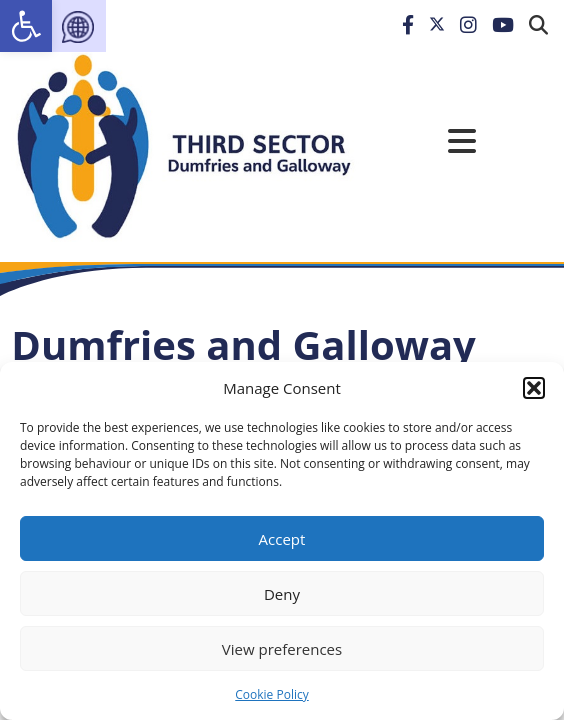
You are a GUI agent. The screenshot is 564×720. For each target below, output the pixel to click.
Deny (282, 594)
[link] (26, 26)
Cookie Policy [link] (271, 694)
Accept (282, 539)
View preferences (282, 649)
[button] (534, 388)
